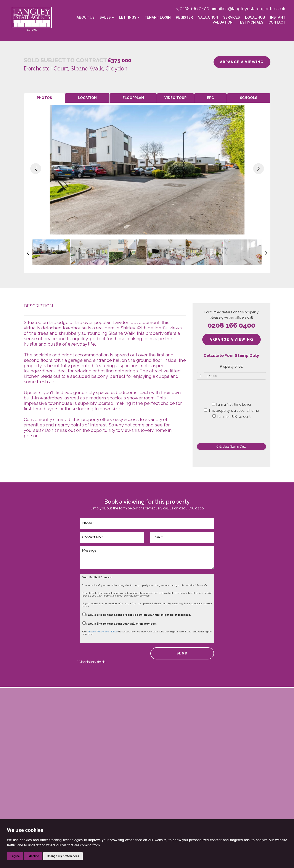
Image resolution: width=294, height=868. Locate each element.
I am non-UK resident (231, 416)
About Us (86, 17)
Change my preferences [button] (63, 856)
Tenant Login (158, 17)
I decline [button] (33, 856)
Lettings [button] (129, 17)
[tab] (44, 98)
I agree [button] (15, 856)
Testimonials (251, 22)
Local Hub (255, 17)
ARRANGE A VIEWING (242, 62)
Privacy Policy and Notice (103, 632)
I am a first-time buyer (231, 404)
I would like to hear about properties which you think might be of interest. (137, 614)
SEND (182, 653)
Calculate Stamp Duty (231, 447)
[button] (36, 169)
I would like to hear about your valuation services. (120, 623)
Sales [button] (107, 17)
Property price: (231, 366)
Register (184, 17)
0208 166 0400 (231, 325)
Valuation (208, 17)
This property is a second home (231, 410)
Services (232, 17)
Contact (277, 22)
